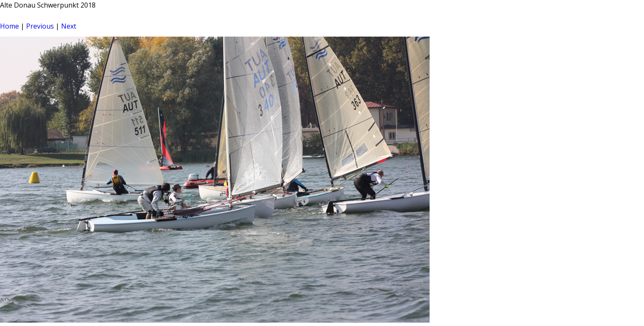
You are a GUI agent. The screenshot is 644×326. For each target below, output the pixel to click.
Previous (40, 26)
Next (69, 26)
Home (9, 26)
